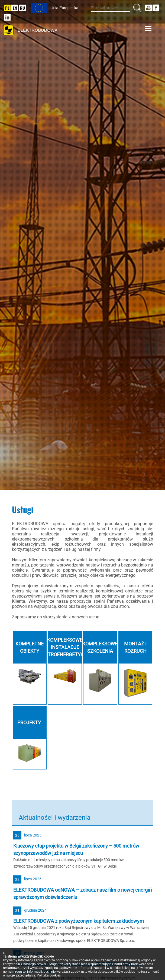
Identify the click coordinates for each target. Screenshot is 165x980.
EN (15, 8)
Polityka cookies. (49, 975)
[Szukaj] (137, 8)
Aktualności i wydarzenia (55, 818)
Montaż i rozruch (135, 647)
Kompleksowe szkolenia (100, 647)
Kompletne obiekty (30, 647)
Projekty (30, 723)
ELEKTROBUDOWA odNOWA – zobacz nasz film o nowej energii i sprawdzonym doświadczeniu (83, 894)
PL (7, 8)
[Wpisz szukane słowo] (110, 8)
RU (22, 8)
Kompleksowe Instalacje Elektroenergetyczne (65, 647)
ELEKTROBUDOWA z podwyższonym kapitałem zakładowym (79, 921)
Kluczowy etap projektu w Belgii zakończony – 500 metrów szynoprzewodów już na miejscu (76, 849)
